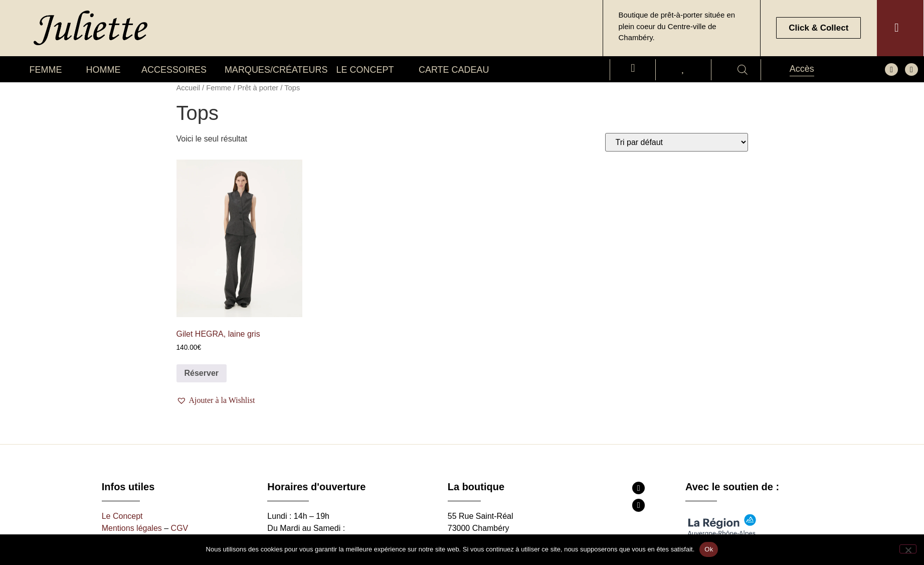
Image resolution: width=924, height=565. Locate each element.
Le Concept (122, 516)
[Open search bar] (743, 70)
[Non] (908, 549)
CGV (180, 528)
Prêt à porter (258, 88)
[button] (217, 400)
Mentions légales (132, 528)
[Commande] (677, 142)
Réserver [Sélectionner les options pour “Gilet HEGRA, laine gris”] (202, 373)
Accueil (188, 88)
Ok (709, 549)
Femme (219, 88)
